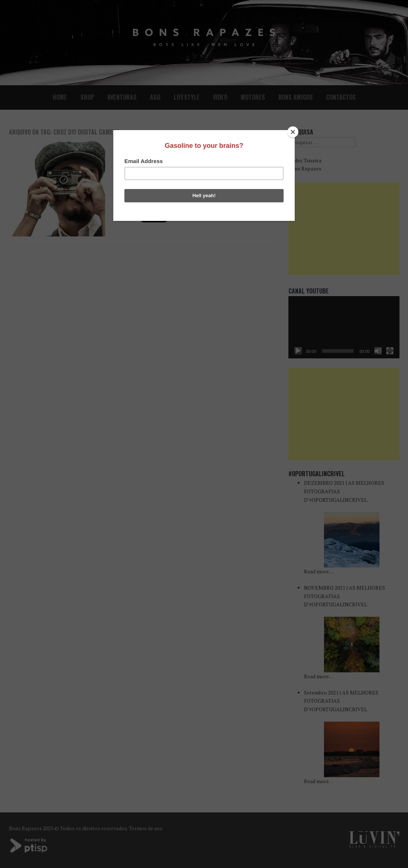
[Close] (293, 132)
